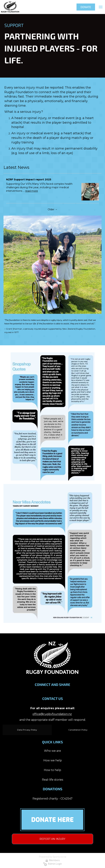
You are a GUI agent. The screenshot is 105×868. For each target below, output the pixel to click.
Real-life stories (52, 780)
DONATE (86, 7)
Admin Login (52, 864)
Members (53, 860)
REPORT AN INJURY (52, 839)
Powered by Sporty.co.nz (53, 857)
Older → (53, 209)
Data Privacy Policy (27, 730)
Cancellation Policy (78, 730)
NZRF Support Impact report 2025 (29, 179)
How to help (52, 770)
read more (32, 191)
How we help (53, 760)
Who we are (52, 751)
